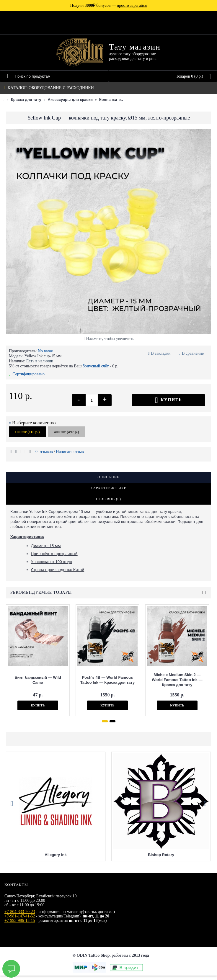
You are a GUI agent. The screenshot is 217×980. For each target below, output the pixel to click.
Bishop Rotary (161, 859)
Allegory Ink (56, 859)
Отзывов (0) (108, 499)
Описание (108, 477)
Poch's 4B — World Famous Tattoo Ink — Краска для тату (107, 680)
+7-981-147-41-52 (20, 921)
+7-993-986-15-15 (20, 925)
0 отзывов (44, 452)
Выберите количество (34, 423)
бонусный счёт (96, 366)
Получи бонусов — (108, 5)
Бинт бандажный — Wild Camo (38, 680)
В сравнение (193, 353)
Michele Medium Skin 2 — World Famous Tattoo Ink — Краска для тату (177, 680)
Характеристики (109, 488)
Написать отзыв (70, 452)
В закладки (161, 353)
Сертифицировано (27, 374)
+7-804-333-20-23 (20, 916)
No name (45, 351)
